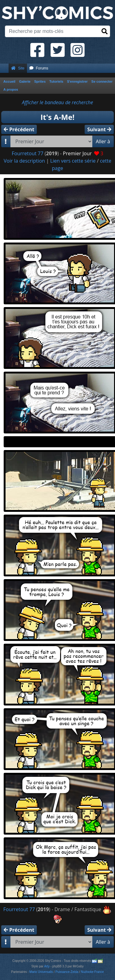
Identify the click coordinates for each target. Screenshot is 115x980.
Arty (47, 966)
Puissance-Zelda (67, 972)
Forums (39, 68)
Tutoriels (56, 81)
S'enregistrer (77, 81)
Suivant (99, 129)
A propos (11, 89)
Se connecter (102, 81)
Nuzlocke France (92, 972)
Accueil (9, 81)
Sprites (40, 81)
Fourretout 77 (27, 153)
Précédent (19, 129)
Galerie (25, 81)
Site (18, 68)
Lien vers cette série (73, 161)
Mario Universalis (41, 972)
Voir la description (24, 161)
